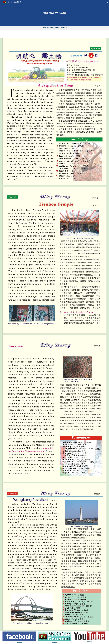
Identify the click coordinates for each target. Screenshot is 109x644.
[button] (107, 2)
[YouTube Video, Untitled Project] (19, 34)
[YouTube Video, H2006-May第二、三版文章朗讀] (90, 34)
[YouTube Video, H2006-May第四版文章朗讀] (55, 34)
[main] (55, 13)
